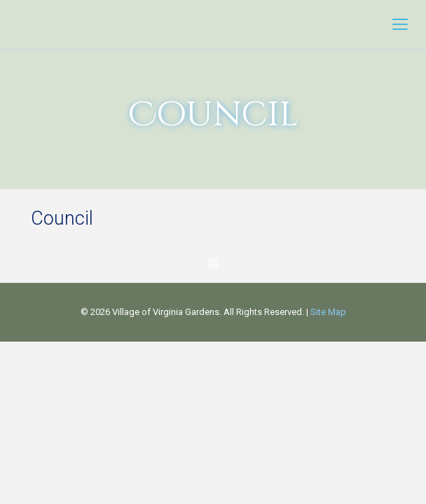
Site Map (328, 312)
